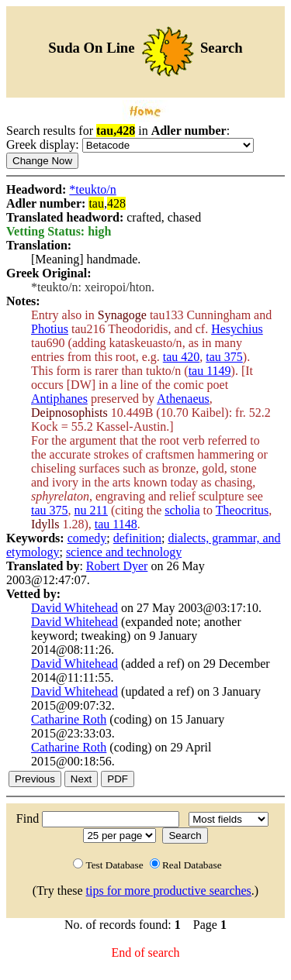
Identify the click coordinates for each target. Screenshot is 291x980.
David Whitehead (74, 608)
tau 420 (182, 357)
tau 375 (224, 357)
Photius (50, 329)
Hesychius (237, 329)
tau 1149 (210, 371)
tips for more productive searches (169, 891)
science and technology (124, 552)
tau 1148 (116, 524)
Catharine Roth (69, 719)
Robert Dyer (117, 566)
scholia (182, 510)
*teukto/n (92, 189)
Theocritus (242, 510)
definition (137, 538)
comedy (87, 538)
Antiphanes (59, 399)
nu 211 (91, 510)
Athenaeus (183, 399)
